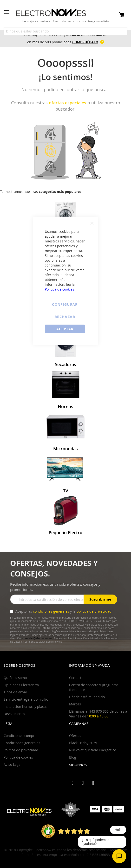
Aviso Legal (13, 764)
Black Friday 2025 (83, 743)
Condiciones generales (22, 743)
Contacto (76, 678)
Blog (73, 757)
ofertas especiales (68, 103)
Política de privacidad (21, 750)
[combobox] (65, 31)
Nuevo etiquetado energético (93, 750)
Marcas (75, 704)
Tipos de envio (15, 692)
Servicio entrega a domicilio (26, 699)
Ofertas (75, 736)
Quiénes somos (16, 678)
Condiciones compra (20, 736)
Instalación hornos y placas (26, 706)
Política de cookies (59, 289)
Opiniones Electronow (21, 685)
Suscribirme (100, 599)
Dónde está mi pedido (87, 697)
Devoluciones (14, 714)
